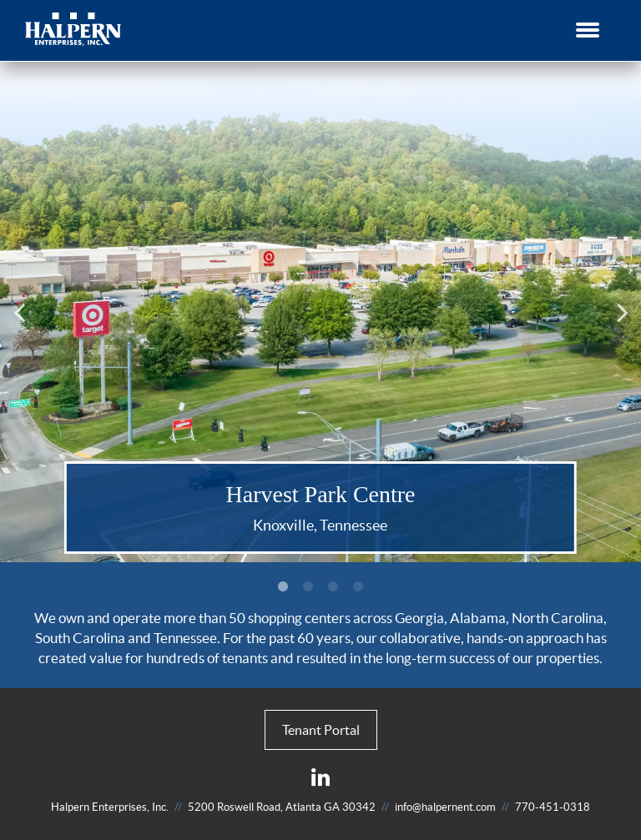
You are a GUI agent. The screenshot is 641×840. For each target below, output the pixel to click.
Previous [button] (23, 312)
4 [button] (358, 587)
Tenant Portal (321, 730)
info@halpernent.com (445, 807)
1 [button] (283, 587)
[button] (588, 26)
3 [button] (333, 587)
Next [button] (624, 312)
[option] (320, 312)
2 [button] (308, 587)
